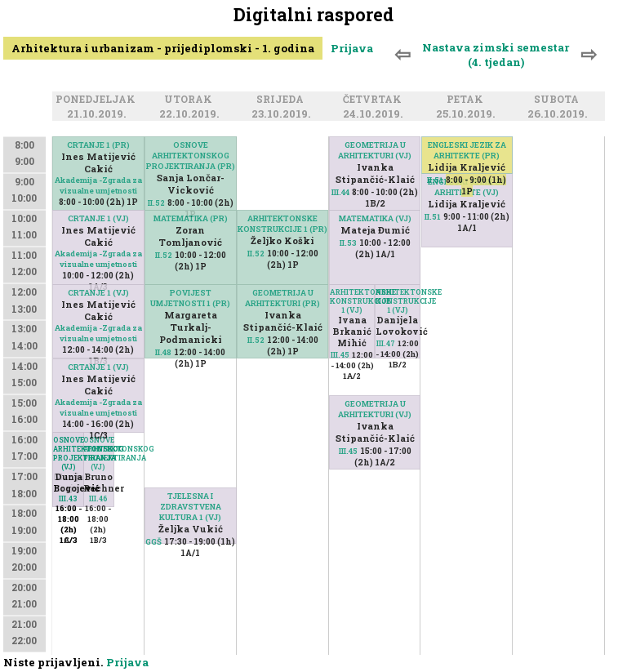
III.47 (386, 343)
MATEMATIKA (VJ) (375, 218)
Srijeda (282, 100)
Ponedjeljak (98, 100)
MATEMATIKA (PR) (191, 218)
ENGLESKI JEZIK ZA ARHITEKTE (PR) (467, 150)
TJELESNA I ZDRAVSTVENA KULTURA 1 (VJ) (190, 507)
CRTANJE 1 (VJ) (98, 218)
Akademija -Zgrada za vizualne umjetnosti (98, 185)
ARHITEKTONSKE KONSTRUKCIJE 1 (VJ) (398, 301)
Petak (467, 100)
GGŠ (153, 542)
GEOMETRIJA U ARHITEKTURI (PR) (282, 298)
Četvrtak (375, 100)
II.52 (156, 203)
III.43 (68, 498)
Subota (559, 100)
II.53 (348, 243)
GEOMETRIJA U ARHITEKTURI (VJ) (375, 150)
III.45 (340, 355)
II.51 (435, 180)
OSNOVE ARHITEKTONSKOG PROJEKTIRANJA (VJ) (98, 453)
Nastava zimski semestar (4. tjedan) (496, 55)
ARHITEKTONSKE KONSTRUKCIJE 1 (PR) (282, 224)
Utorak (191, 100)
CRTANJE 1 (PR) (98, 145)
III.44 (340, 192)
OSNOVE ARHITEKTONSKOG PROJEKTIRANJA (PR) (191, 156)
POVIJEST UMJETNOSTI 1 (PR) (190, 298)
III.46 (98, 498)
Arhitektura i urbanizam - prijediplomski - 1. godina (163, 48)
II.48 (163, 352)
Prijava (352, 48)
